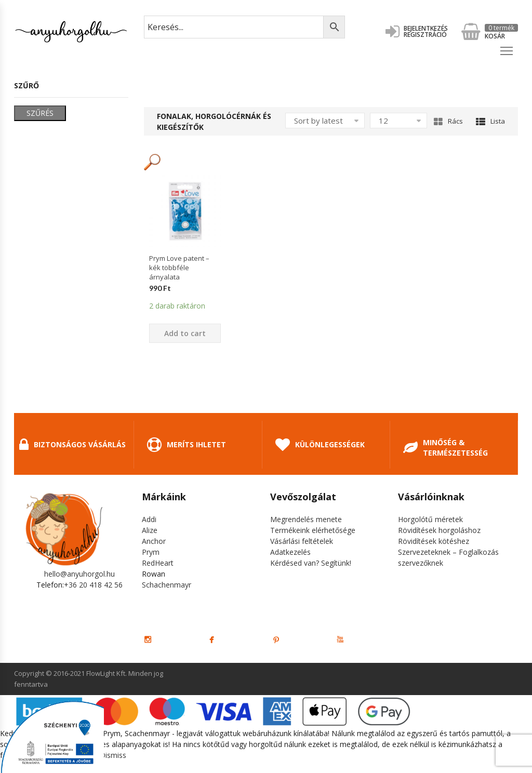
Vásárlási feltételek (302, 541)
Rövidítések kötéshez (434, 541)
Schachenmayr (167, 585)
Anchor (154, 541)
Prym (151, 552)
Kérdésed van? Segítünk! (311, 563)
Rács (448, 121)
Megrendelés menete (306, 519)
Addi (149, 519)
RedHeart (158, 563)
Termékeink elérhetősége (313, 530)
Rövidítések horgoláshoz (439, 530)
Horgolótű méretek (430, 519)
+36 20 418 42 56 (93, 585)
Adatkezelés (290, 552)
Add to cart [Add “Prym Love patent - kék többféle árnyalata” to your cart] (185, 333)
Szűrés (40, 113)
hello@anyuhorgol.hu (79, 574)
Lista (490, 121)
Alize (150, 530)
